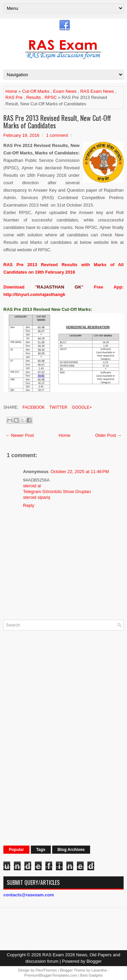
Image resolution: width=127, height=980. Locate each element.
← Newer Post (20, 435)
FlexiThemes (46, 970)
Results (33, 97)
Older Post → (108, 435)
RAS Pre (14, 97)
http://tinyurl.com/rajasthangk (34, 294)
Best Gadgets (92, 975)
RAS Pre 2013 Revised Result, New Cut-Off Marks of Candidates (57, 122)
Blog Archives (71, 850)
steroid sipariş (37, 497)
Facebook (33, 407)
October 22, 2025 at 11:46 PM (80, 472)
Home (11, 91)
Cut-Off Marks (36, 91)
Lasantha (99, 970)
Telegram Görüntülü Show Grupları (57, 492)
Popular (16, 850)
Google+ (81, 407)
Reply (29, 505)
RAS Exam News (97, 91)
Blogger (94, 961)
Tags (41, 850)
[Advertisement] (54, 737)
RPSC (51, 97)
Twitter (58, 407)
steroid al (32, 486)
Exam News (65, 91)
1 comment (57, 135)
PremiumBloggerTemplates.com (51, 975)
